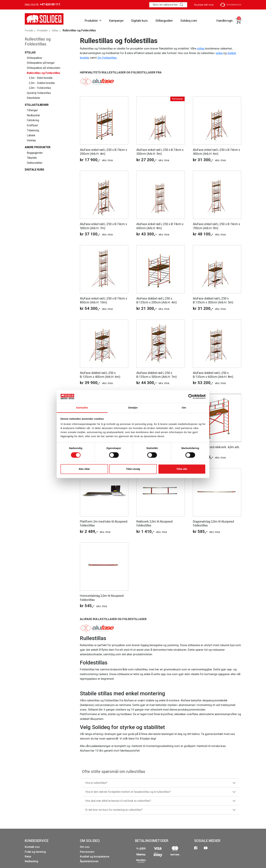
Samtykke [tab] (82, 408)
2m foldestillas (107, 58)
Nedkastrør (33, 115)
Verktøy (31, 140)
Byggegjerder (35, 153)
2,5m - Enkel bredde (41, 78)
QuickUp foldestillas (39, 93)
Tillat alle (182, 469)
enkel (220, 53)
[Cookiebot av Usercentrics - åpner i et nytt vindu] (191, 396)
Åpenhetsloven (89, 861)
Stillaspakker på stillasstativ (44, 68)
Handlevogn (225, 21)
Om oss (85, 847)
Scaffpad (32, 125)
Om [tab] (184, 408)
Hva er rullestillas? (96, 783)
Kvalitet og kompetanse (95, 857)
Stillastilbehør (37, 105)
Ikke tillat (84, 469)
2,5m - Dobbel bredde (42, 83)
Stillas (30, 52)
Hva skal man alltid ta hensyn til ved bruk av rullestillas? (118, 801)
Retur (28, 857)
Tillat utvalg (133, 469)
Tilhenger (32, 110)
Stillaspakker (35, 58)
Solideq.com (189, 21)
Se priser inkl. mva (204, 5)
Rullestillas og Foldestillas (44, 73)
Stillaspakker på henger (41, 63)
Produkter (93, 21)
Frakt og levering (35, 852)
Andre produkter (38, 147)
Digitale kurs (140, 21)
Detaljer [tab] (133, 408)
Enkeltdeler (34, 98)
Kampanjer (116, 21)
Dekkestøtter (35, 163)
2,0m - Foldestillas (40, 88)
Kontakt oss (32, 847)
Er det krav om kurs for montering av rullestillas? (114, 810)
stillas (201, 48)
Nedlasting (31, 861)
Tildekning (33, 130)
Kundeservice (231, 5)
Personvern (87, 852)
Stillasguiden (164, 21)
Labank (31, 135)
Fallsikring (33, 120)
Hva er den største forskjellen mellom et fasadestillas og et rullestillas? (128, 792)
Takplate (32, 158)
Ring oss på (43, 4)
